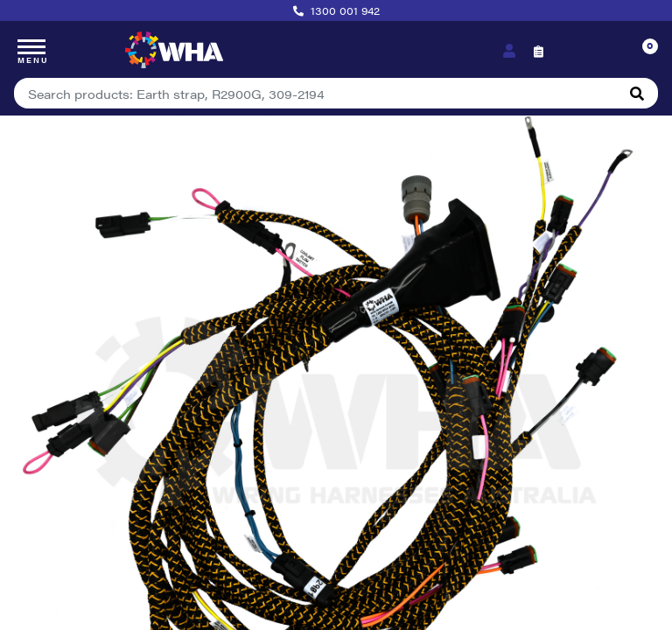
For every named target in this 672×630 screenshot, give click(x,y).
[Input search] (315, 93)
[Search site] (637, 93)
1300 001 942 (345, 10)
